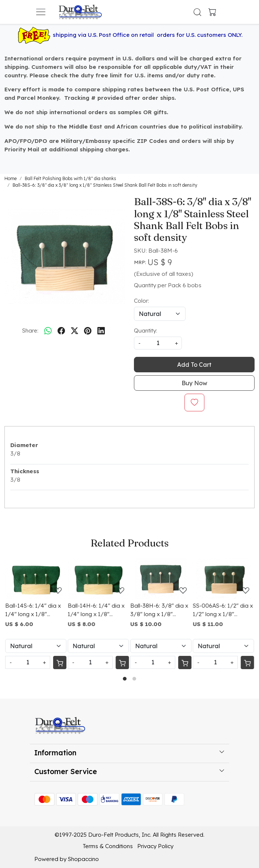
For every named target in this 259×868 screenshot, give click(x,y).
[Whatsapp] (48, 331)
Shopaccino (83, 859)
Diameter (24, 445)
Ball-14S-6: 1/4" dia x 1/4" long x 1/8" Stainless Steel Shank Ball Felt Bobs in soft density (33, 610)
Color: (141, 301)
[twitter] (75, 331)
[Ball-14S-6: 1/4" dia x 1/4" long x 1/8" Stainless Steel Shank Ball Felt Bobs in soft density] (36, 578)
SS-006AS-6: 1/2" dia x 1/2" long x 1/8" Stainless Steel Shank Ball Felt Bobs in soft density (223, 610)
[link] (198, 12)
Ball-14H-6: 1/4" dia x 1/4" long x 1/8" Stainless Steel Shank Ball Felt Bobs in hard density (96, 610)
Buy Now (194, 383)
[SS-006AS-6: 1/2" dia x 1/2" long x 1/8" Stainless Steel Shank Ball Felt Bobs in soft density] (224, 578)
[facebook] (61, 331)
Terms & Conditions (108, 846)
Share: (30, 331)
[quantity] (158, 343)
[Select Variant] (36, 646)
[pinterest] (88, 331)
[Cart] (60, 663)
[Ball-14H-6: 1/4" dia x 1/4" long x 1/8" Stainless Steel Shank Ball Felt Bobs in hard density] (99, 578)
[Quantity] (28, 662)
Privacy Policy (155, 846)
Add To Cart (194, 365)
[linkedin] (101, 331)
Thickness (25, 471)
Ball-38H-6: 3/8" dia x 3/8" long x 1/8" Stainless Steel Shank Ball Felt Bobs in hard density (159, 610)
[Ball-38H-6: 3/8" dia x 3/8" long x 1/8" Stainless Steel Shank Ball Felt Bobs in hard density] (161, 578)
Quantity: (146, 331)
